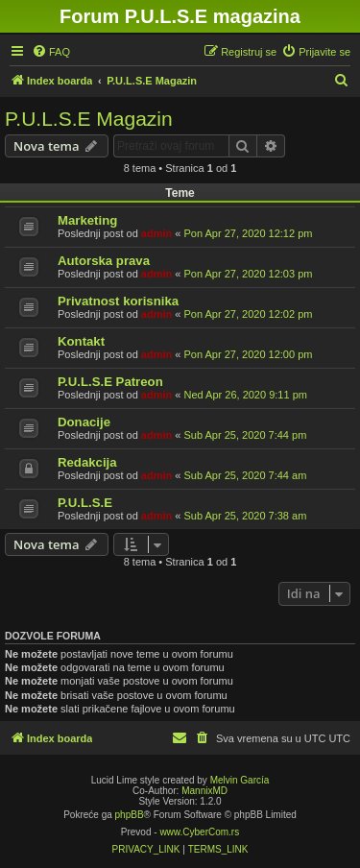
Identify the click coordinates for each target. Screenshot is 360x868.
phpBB (130, 815)
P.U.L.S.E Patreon (110, 382)
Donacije (84, 422)
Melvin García (240, 780)
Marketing (87, 220)
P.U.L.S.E (85, 503)
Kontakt (81, 341)
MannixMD (204, 791)
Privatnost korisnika (118, 301)
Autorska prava (104, 261)
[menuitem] (51, 52)
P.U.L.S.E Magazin (89, 119)
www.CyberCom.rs (199, 832)
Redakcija (87, 462)
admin (156, 233)
